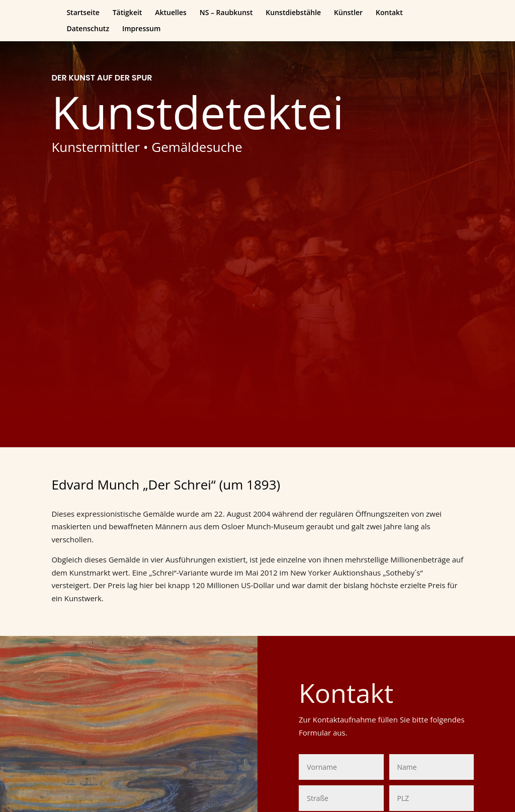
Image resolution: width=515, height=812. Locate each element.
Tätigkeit (127, 13)
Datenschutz (88, 29)
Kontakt (389, 13)
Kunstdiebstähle (293, 13)
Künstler (348, 13)
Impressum (141, 29)
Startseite (83, 13)
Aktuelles (170, 13)
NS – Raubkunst (226, 13)
